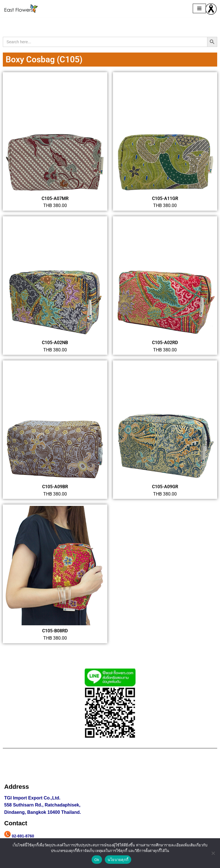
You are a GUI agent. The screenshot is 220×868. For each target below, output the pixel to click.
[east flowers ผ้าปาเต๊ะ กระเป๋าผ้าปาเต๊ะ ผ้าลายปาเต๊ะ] (21, 9)
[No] (213, 853)
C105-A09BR (55, 487)
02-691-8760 (23, 836)
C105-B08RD (55, 631)
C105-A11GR (165, 198)
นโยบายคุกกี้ (118, 860)
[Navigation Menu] (199, 8)
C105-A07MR (55, 198)
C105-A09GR (165, 487)
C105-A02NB (55, 343)
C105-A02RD (165, 343)
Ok (97, 860)
